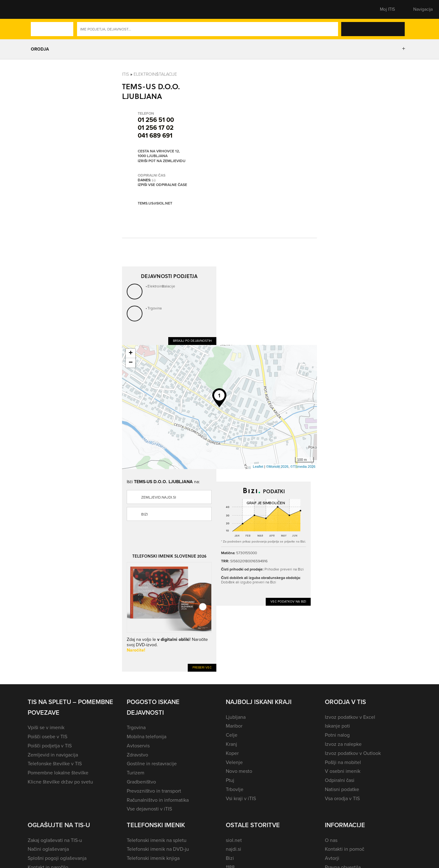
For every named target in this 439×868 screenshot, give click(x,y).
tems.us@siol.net (155, 203)
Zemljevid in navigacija (53, 755)
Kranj (231, 744)
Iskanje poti (337, 726)
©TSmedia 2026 (303, 467)
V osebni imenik (343, 771)
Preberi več (202, 667)
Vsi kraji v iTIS (241, 798)
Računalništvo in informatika (158, 800)
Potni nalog (337, 735)
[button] (39, 9)
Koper (232, 753)
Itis (125, 74)
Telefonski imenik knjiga (153, 858)
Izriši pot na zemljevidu (162, 161)
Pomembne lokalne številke (58, 773)
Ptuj (230, 780)
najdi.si (233, 849)
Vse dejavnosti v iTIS (149, 809)
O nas (331, 840)
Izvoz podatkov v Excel (350, 717)
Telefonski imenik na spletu (157, 840)
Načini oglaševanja (48, 849)
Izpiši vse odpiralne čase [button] (162, 185)
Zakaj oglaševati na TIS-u (55, 840)
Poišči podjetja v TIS (50, 746)
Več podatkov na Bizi (288, 601)
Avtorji (332, 858)
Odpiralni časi (340, 780)
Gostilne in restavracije (152, 764)
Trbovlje (235, 789)
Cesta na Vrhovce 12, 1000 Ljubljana (159, 154)
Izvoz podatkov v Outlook (353, 753)
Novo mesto (239, 771)
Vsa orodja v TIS (342, 798)
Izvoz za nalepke (343, 744)
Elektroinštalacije (155, 74)
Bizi (144, 514)
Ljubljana (236, 717)
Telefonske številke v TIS (55, 764)
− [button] (131, 363)
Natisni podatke (342, 789)
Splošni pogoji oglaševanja (57, 858)
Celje (232, 735)
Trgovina (155, 308)
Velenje (234, 762)
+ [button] (131, 353)
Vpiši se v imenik (46, 727)
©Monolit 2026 (277, 467)
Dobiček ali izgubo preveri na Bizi (249, 582)
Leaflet (258, 467)
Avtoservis (138, 746)
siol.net (234, 840)
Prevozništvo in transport (154, 791)
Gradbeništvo (141, 782)
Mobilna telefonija (147, 737)
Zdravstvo (137, 755)
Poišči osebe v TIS (47, 737)
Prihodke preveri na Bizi (284, 569)
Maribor (234, 726)
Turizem (136, 773)
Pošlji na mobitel (343, 762)
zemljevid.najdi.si (159, 497)
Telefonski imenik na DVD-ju (158, 849)
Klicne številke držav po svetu (60, 782)
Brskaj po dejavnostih (192, 341)
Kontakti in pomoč (345, 849)
